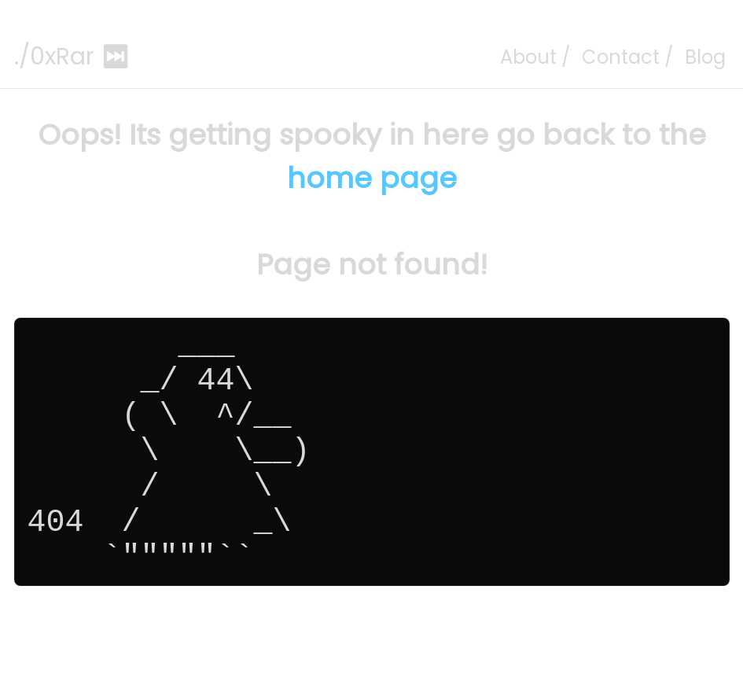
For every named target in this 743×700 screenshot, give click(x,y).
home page (372, 178)
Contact (621, 57)
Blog (705, 57)
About (528, 57)
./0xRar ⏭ (72, 57)
